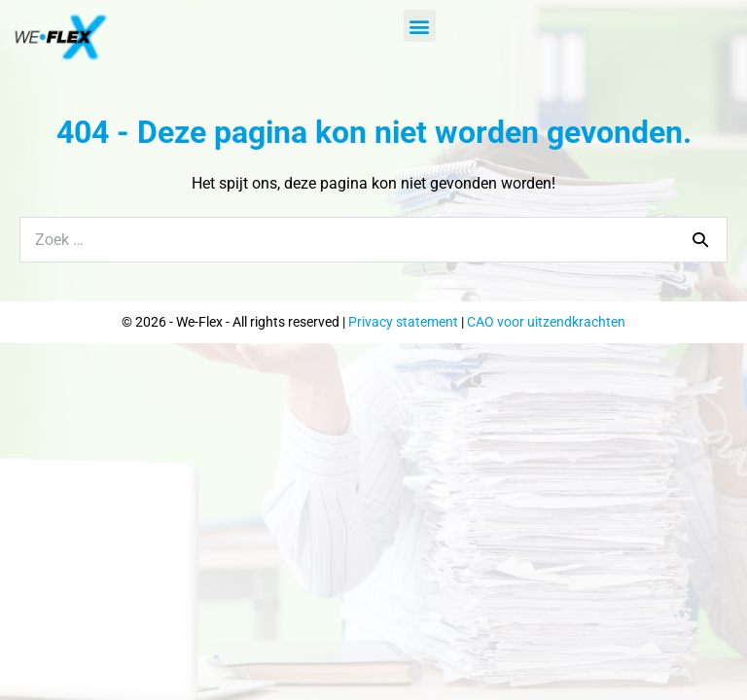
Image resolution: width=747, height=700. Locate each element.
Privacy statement (403, 322)
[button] (420, 26)
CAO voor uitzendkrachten (546, 322)
